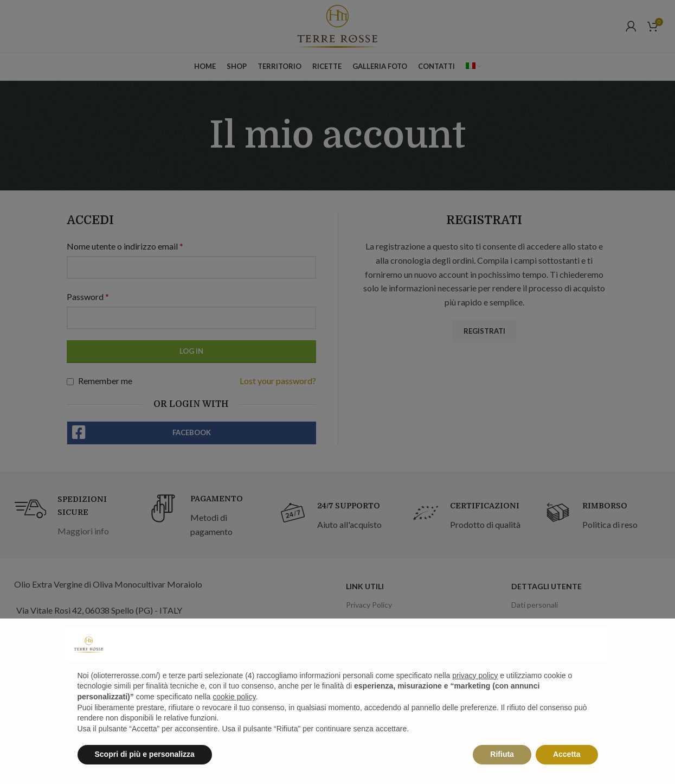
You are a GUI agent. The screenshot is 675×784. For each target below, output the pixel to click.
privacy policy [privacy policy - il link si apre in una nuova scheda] (475, 675)
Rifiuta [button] (502, 754)
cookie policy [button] (234, 697)
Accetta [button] (567, 754)
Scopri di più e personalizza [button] (145, 754)
